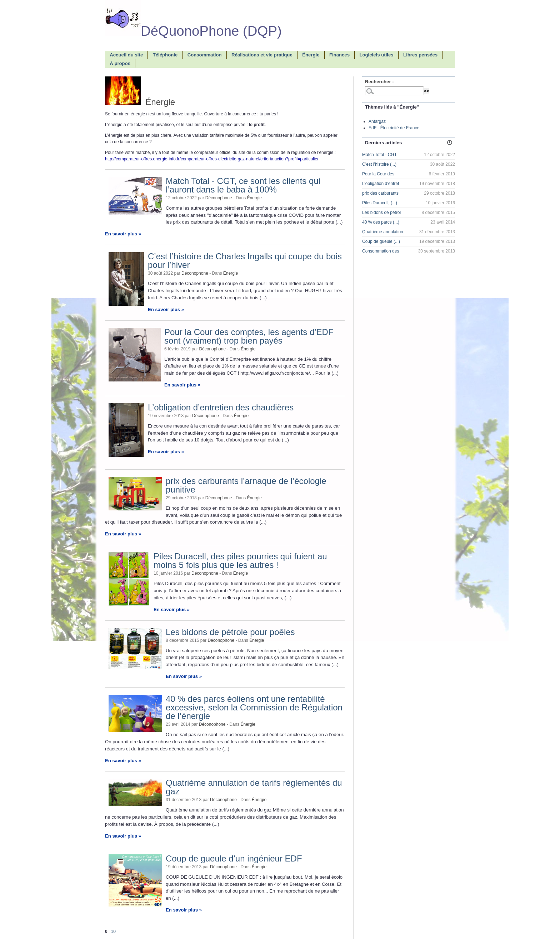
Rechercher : (379, 82)
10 (113, 931)
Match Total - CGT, (380, 155)
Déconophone (219, 198)
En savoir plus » (123, 234)
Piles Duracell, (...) (380, 203)
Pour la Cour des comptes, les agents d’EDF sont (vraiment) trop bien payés (249, 336)
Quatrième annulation (383, 232)
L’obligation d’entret (381, 184)
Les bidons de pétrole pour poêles (230, 632)
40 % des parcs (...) (381, 222)
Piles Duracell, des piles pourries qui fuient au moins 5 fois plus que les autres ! (240, 561)
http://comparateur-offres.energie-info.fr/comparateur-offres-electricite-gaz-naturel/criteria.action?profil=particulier (212, 159)
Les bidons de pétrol (381, 213)
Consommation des (381, 251)
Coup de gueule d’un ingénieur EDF (234, 858)
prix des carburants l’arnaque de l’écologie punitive (246, 485)
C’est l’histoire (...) (379, 164)
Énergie (254, 198)
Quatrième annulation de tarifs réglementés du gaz (254, 787)
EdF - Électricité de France (394, 128)
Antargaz (377, 121)
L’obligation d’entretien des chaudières (221, 407)
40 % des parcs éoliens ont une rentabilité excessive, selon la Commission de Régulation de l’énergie (254, 707)
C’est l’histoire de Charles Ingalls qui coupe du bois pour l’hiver (245, 261)
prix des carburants (380, 193)
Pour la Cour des (378, 174)
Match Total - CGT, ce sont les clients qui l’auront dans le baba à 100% (243, 185)
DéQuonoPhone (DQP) (193, 31)
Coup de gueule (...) (381, 241)
